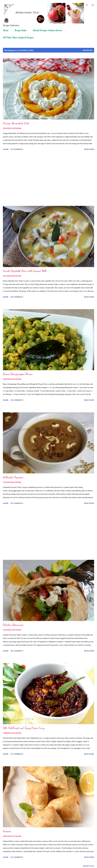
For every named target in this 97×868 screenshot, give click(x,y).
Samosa (7, 831)
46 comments (17, 651)
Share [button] (6, 149)
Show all (88, 50)
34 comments (17, 400)
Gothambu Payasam (13, 477)
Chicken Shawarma (13, 625)
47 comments (17, 149)
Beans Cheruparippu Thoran (18, 374)
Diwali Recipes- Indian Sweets (47, 30)
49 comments (17, 503)
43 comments (17, 857)
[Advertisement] (48, 179)
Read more (89, 149)
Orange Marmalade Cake (16, 123)
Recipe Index (21, 30)
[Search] (87, 4)
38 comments (17, 297)
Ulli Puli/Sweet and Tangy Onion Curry (24, 728)
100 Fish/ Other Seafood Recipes (18, 37)
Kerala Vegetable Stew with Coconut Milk (25, 271)
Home (6, 30)
